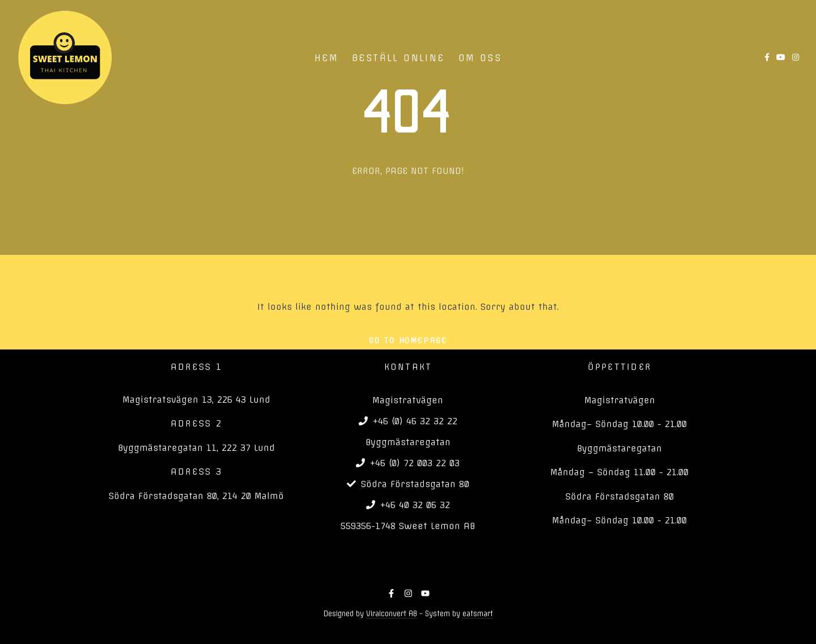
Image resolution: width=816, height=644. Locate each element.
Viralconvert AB (392, 614)
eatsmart (478, 614)
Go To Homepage (408, 340)
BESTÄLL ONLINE (398, 58)
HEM (326, 58)
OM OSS (480, 58)
